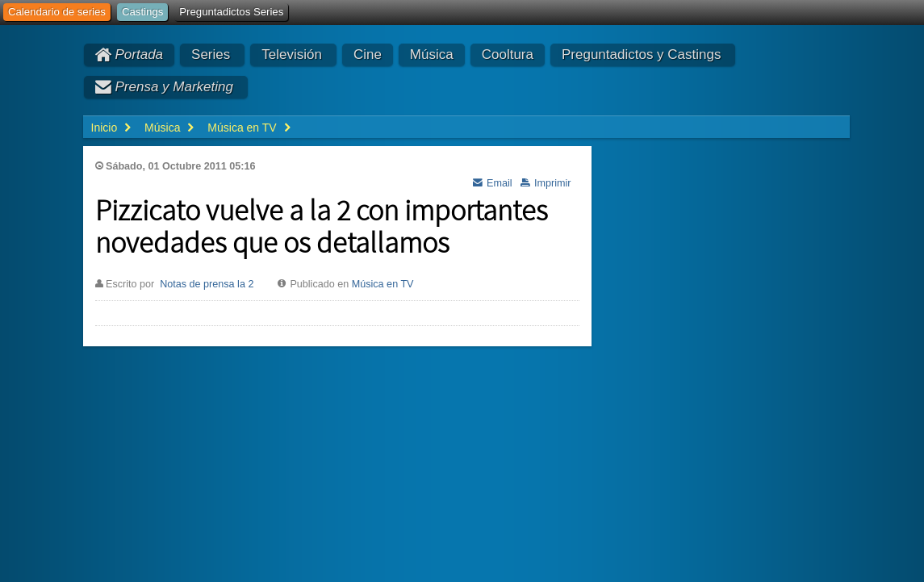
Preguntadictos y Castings (642, 54)
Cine (368, 54)
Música (432, 54)
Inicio (105, 128)
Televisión (292, 54)
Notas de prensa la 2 (207, 284)
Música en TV (383, 284)
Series (211, 54)
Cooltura (508, 54)
